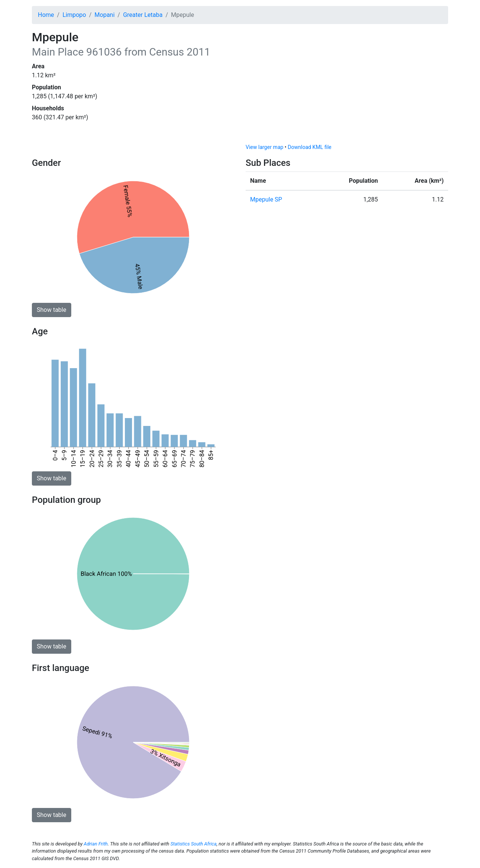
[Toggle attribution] (440, 136)
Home (46, 15)
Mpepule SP (266, 199)
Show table (52, 310)
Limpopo (74, 15)
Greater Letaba (143, 15)
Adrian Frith (96, 844)
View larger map (265, 147)
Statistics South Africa (193, 844)
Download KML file (309, 147)
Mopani (105, 15)
